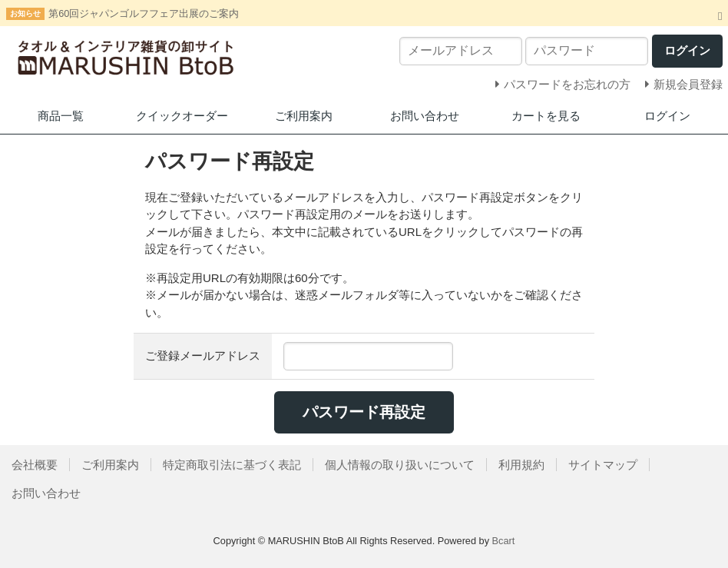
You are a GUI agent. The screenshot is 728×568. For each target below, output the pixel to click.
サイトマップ (603, 465)
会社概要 (35, 465)
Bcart (504, 541)
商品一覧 (61, 116)
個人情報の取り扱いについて (400, 465)
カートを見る (546, 116)
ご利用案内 (304, 116)
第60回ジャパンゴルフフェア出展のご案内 (144, 13)
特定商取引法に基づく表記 (232, 465)
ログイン (667, 116)
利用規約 (521, 465)
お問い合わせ (425, 116)
